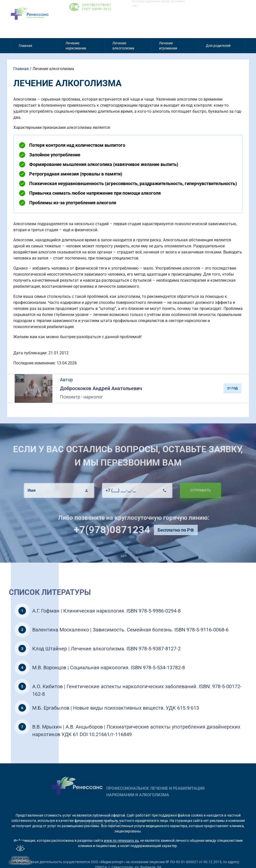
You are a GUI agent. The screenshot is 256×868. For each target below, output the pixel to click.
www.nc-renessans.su (121, 841)
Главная (25, 46)
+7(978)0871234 (127, 530)
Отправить (185, 490)
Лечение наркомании (76, 46)
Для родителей (218, 46)
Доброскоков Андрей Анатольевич (101, 388)
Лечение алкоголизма (123, 46)
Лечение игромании (168, 46)
